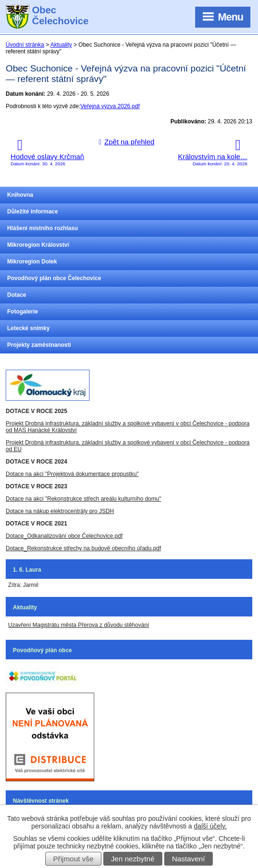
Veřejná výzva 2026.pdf (110, 106)
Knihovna (20, 195)
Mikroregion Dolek (32, 262)
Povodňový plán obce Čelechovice (54, 278)
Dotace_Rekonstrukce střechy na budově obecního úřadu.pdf (83, 548)
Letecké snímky (28, 328)
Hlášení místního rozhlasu (43, 228)
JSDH (106, 511)
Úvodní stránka (25, 45)
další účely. (210, 826)
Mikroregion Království (38, 245)
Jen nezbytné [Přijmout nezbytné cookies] (133, 859)
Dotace (17, 295)
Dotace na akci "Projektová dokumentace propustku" (72, 474)
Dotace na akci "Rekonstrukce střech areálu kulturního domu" (84, 499)
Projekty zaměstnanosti (39, 345)
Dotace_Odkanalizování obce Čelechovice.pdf (64, 536)
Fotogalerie (23, 312)
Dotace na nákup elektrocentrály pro (52, 511)
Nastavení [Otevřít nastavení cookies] (188, 859)
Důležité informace (33, 212)
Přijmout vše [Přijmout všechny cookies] (74, 859)
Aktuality (61, 45)
